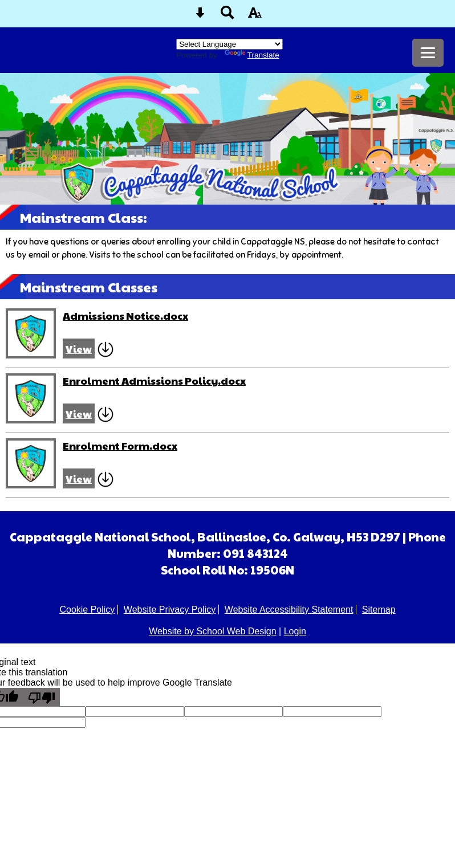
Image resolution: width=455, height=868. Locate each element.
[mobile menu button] (428, 53)
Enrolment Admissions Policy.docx (154, 380)
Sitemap (379, 610)
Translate (252, 55)
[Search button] (227, 16)
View (79, 349)
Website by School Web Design (213, 631)
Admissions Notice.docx (125, 315)
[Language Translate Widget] (229, 44)
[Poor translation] (42, 697)
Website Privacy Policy (170, 610)
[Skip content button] (200, 16)
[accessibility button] (255, 16)
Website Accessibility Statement (289, 610)
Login (295, 631)
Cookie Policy (87, 610)
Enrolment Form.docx (120, 445)
